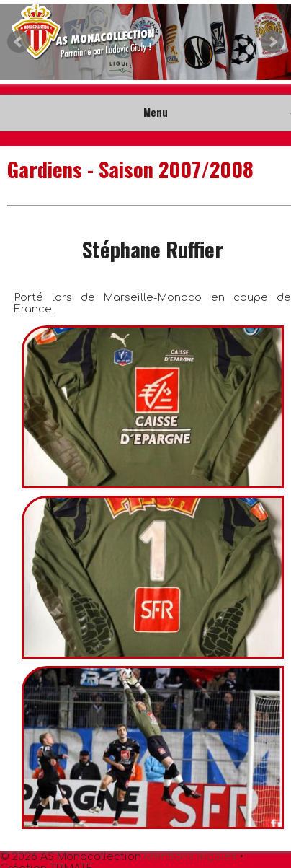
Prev (19, 42)
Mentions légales (191, 856)
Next (272, 42)
